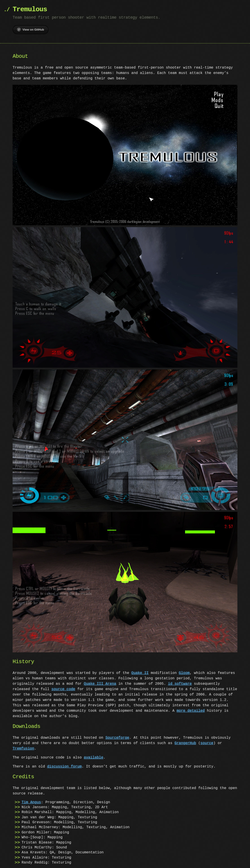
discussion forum (65, 765)
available (94, 756)
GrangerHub (185, 741)
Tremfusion (23, 747)
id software (180, 682)
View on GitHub (31, 29)
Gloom (184, 671)
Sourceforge (117, 736)
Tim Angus (31, 801)
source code (63, 687)
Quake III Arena (100, 682)
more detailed (191, 709)
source (207, 741)
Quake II (140, 671)
